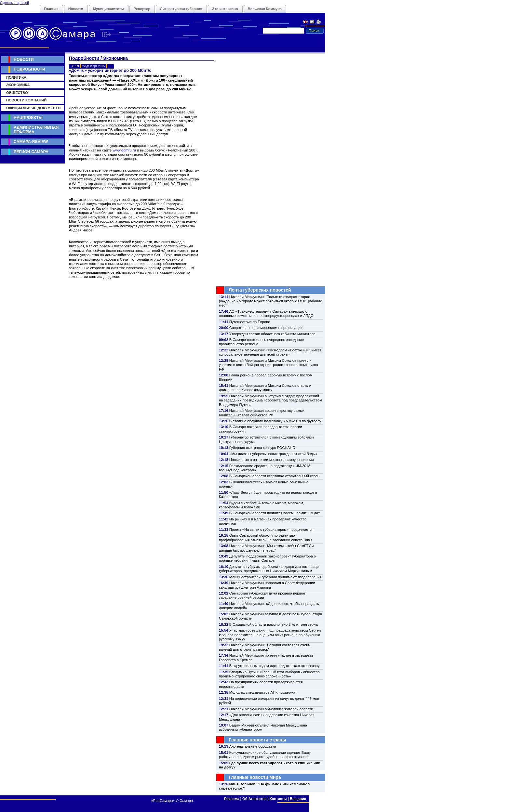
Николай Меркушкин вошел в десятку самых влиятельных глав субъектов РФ (262, 413)
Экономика (18, 85)
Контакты (278, 799)
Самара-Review (31, 142)
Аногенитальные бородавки (253, 746)
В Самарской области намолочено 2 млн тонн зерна (274, 624)
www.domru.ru (124, 150)
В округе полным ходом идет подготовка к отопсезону (275, 666)
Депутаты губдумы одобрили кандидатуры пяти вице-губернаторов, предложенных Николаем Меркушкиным (269, 569)
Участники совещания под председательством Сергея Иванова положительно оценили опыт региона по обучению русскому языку (270, 635)
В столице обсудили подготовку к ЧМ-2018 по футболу (275, 421)
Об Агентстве (254, 799)
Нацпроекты (28, 118)
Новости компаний (26, 100)
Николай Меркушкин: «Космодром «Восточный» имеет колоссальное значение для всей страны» (270, 352)
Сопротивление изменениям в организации (266, 328)
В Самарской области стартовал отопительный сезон (274, 476)
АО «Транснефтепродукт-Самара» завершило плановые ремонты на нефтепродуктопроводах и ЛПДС (266, 314)
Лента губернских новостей (260, 290)
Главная (51, 9)
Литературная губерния (181, 9)
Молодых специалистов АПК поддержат (263, 692)
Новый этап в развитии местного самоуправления (272, 460)
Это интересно (225, 9)
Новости (76, 9)
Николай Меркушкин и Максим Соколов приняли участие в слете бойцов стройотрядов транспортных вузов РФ (268, 365)
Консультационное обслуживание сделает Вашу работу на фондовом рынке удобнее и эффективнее (265, 755)
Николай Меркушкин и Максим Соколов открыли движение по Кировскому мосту (265, 388)
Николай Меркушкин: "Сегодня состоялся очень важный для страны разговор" (264, 647)
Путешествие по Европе (250, 322)
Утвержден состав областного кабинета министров (272, 334)
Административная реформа (36, 130)
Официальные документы (34, 108)
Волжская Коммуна (265, 9)
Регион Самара (31, 152)
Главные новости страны (257, 740)
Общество (17, 93)
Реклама (232, 799)
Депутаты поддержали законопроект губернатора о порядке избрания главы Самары (267, 558)
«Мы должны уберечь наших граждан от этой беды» (273, 454)
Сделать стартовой (14, 3)
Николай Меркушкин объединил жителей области (271, 709)
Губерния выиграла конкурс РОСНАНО (262, 448)
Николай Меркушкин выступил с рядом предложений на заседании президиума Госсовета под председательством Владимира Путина (270, 400)
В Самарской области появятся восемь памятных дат (275, 513)
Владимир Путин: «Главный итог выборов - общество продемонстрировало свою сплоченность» (269, 674)
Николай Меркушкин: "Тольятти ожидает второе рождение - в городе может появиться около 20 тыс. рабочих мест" (270, 301)
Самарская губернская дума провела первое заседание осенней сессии (262, 595)
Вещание (298, 799)
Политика (16, 77)
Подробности (29, 69)
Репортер (142, 9)
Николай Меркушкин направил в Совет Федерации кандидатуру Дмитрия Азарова (267, 585)
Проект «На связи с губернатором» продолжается (271, 530)
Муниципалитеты (108, 9)
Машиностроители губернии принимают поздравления (275, 577)
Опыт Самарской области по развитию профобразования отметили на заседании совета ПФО (265, 537)
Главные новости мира (255, 777)
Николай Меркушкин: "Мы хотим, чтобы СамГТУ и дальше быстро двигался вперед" (266, 548)
